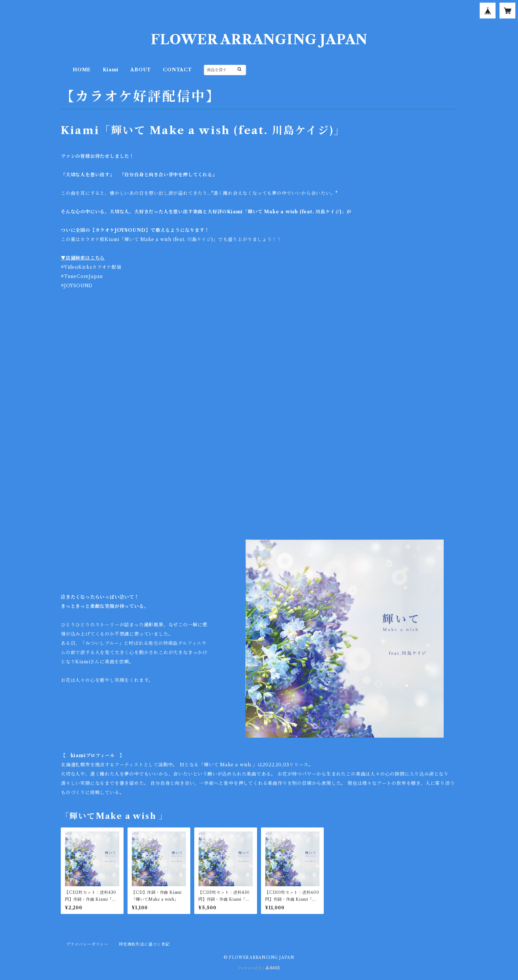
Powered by (259, 968)
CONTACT (177, 70)
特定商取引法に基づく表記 (144, 944)
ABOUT (141, 70)
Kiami (111, 70)
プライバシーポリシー (87, 944)
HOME (82, 70)
